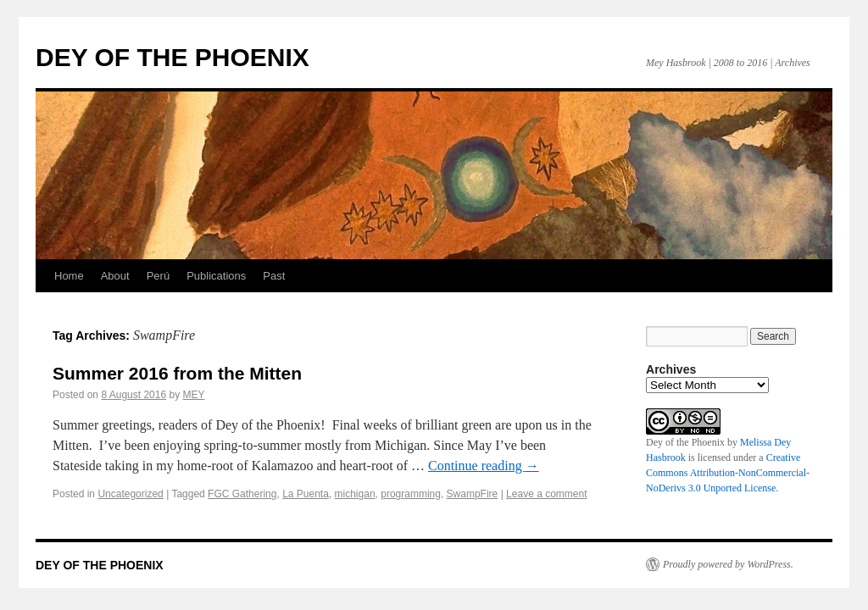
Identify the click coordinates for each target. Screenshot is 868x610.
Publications (216, 276)
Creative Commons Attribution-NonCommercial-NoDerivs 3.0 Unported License (728, 473)
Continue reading (484, 466)
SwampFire (473, 494)
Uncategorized (130, 494)
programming (411, 494)
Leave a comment (546, 494)
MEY (194, 395)
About (115, 276)
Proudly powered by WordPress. (728, 564)
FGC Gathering (242, 494)
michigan (355, 494)
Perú (158, 276)
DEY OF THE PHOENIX (172, 57)
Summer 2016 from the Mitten (177, 373)
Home (69, 276)
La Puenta (306, 494)
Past (274, 276)
